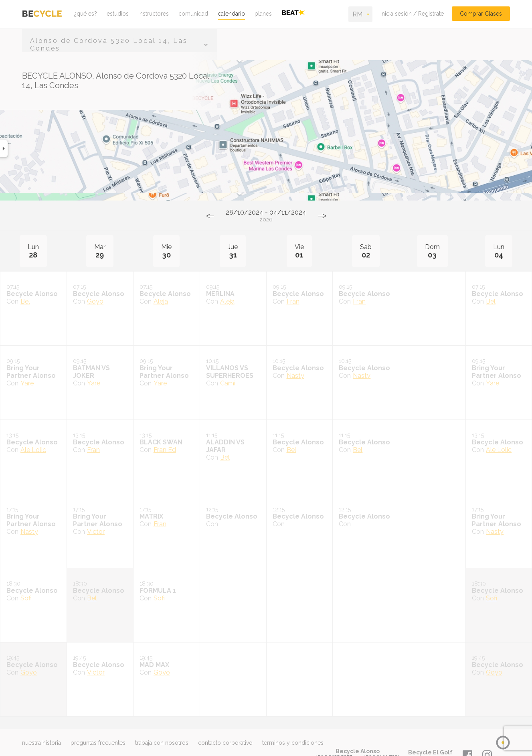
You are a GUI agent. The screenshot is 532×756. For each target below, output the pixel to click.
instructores (154, 14)
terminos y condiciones (293, 743)
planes (263, 14)
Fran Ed (165, 450)
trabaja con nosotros (162, 743)
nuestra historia (41, 743)
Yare (27, 383)
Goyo (95, 301)
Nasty (295, 376)
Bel (25, 301)
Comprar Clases (481, 14)
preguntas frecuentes (98, 743)
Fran (293, 301)
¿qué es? (86, 14)
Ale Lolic (33, 450)
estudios (118, 14)
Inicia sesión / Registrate (412, 14)
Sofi (26, 598)
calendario (231, 14)
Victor (96, 532)
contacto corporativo (225, 743)
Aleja (161, 301)
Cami (228, 383)
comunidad (193, 14)
